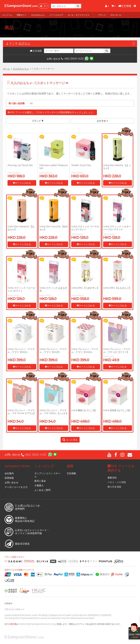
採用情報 (9, 478)
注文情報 (125, 6)
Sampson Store (17, 466)
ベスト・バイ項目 (117, 482)
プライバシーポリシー (14, 609)
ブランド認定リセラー (14, 557)
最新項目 (112, 478)
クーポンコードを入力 (16, 487)
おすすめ (102, 121)
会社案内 (9, 473)
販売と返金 (40, 481)
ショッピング (44, 466)
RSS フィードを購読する (121, 468)
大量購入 (39, 485)
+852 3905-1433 (72, 59)
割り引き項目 (114, 487)
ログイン (24, 43)
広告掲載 (71, 473)
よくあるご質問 (42, 490)
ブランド (38, 121)
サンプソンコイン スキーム (47, 475)
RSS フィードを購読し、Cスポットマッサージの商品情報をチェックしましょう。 (51, 112)
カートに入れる (22, 183)
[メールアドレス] (89, 51)
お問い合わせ (11, 483)
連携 (70, 466)
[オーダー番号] (59, 51)
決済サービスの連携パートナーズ (19, 570)
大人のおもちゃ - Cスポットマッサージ (39, 83)
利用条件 (9, 603)
